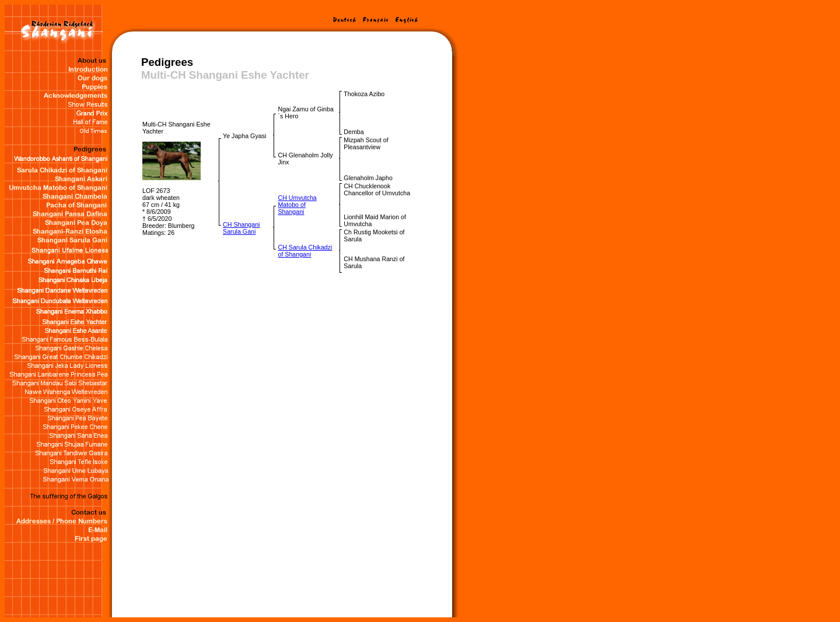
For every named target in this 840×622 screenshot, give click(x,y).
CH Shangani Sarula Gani (241, 228)
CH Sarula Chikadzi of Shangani (305, 251)
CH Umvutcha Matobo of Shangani (297, 205)
